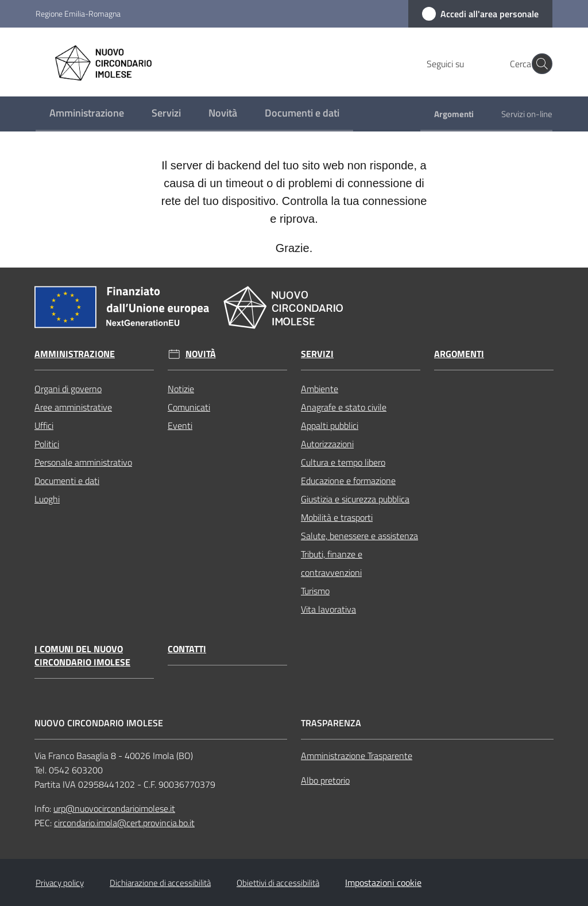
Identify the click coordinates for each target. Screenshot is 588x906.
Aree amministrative (73, 407)
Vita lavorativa (328, 609)
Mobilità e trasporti (337, 517)
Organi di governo (68, 389)
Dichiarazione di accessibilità (160, 883)
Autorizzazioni (327, 444)
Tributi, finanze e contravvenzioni (332, 563)
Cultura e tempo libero (343, 462)
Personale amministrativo (83, 462)
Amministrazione (75, 354)
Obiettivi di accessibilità (278, 883)
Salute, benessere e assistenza (359, 536)
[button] (539, 64)
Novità (201, 354)
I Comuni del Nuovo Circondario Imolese (82, 656)
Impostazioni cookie (383, 882)
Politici (47, 444)
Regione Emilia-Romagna (78, 13)
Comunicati (189, 407)
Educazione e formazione (348, 481)
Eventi (180, 425)
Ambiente (320, 389)
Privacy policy (60, 883)
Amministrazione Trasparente (357, 756)
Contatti (187, 649)
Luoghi (47, 499)
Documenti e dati (67, 481)
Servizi (317, 354)
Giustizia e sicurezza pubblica (355, 499)
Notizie (181, 389)
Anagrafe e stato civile (344, 407)
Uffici (44, 425)
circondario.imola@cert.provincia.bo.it (124, 823)
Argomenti (459, 354)
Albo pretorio (325, 780)
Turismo (315, 591)
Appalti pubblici (330, 425)
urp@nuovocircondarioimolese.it (114, 808)
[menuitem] (87, 114)
